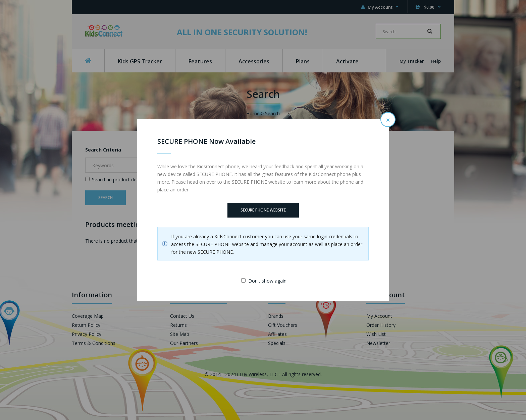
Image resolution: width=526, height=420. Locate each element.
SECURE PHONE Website (263, 210)
